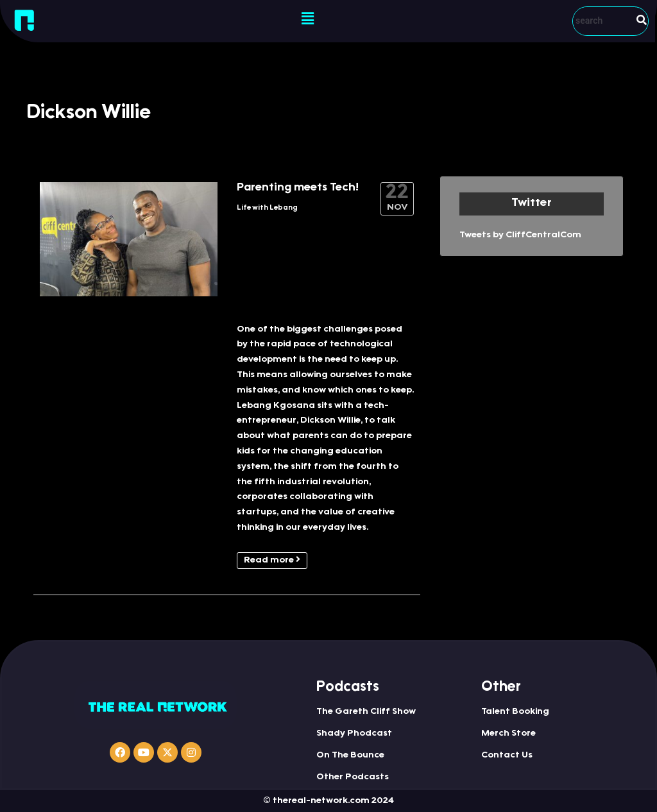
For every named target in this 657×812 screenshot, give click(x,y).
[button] (307, 19)
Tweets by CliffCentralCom (520, 235)
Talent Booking (515, 712)
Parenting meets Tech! (298, 188)
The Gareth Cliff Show (366, 712)
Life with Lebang (267, 208)
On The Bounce (350, 756)
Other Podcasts (353, 777)
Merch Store (508, 734)
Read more (272, 560)
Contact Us (507, 756)
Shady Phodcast (354, 734)
